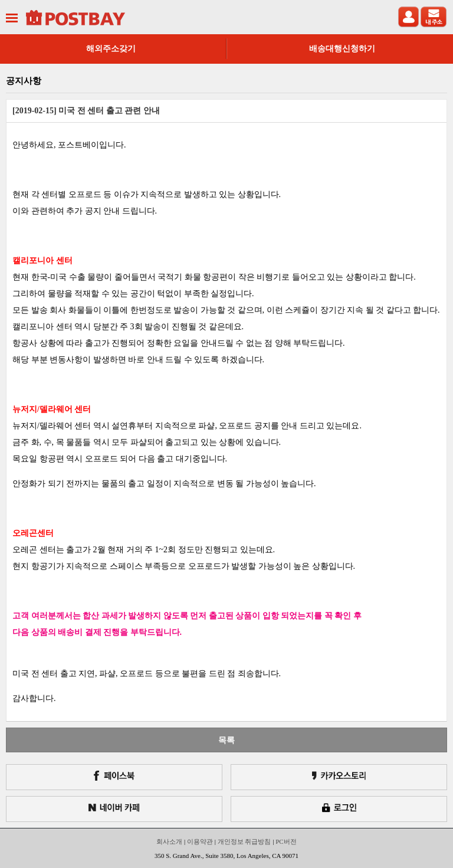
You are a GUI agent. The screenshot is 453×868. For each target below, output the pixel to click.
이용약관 (200, 841)
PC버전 (286, 841)
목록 (226, 740)
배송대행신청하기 (342, 49)
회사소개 (169, 841)
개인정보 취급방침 (244, 841)
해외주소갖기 (111, 49)
